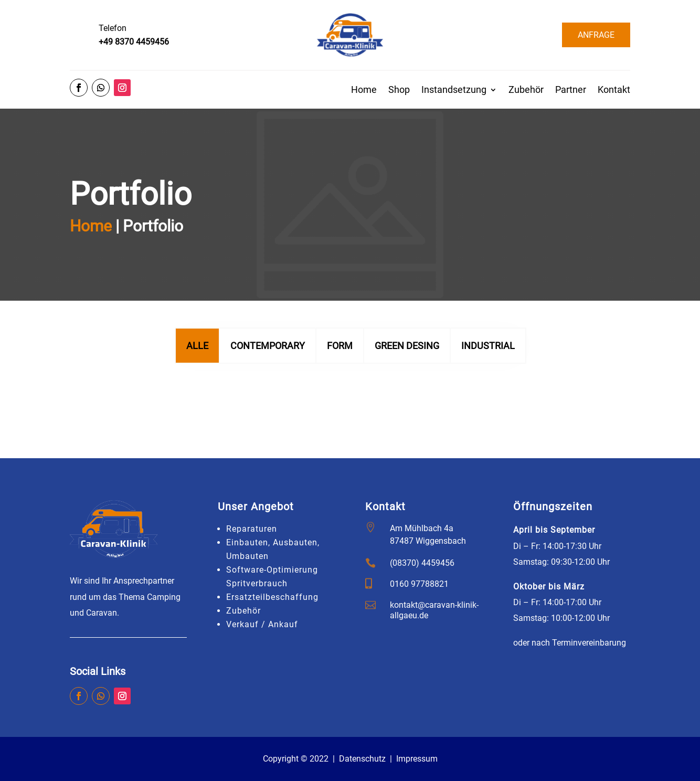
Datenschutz (362, 759)
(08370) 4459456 (422, 563)
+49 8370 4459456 (134, 42)
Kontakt (614, 91)
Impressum (417, 759)
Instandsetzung (454, 91)
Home (364, 91)
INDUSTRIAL (488, 372)
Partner (571, 91)
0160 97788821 (419, 584)
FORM (340, 372)
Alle (197, 372)
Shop (399, 91)
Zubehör (526, 91)
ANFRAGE (596, 35)
